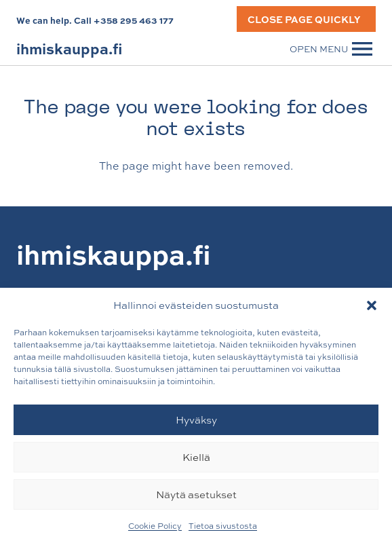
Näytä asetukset (196, 494)
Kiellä (196, 457)
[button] (372, 305)
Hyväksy (196, 420)
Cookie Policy (155, 526)
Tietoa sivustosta (223, 526)
